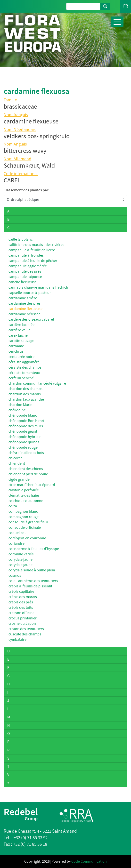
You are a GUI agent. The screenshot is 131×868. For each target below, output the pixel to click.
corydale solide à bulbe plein (32, 570)
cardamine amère (23, 298)
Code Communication (89, 861)
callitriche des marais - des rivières (36, 245)
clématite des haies (24, 495)
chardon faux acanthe (26, 399)
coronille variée (21, 554)
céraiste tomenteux (24, 373)
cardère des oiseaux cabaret (31, 319)
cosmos (15, 576)
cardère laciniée (21, 325)
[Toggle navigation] (117, 22)
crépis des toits (21, 608)
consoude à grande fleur (28, 522)
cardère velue (20, 330)
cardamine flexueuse (25, 309)
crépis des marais (23, 597)
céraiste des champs (25, 367)
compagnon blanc (23, 511)
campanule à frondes (26, 255)
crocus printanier (23, 618)
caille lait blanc (20, 239)
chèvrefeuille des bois (26, 453)
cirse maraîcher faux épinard (32, 485)
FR (126, 6)
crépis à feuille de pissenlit (30, 586)
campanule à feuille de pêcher (33, 261)
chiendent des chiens (26, 469)
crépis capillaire (21, 592)
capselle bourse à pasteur (30, 293)
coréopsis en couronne (27, 538)
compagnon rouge (24, 517)
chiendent (17, 463)
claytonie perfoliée (24, 490)
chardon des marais (25, 394)
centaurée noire (21, 357)
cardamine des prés (25, 303)
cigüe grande (19, 479)
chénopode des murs (26, 426)
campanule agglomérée (28, 266)
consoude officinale (25, 527)
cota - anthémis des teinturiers (33, 581)
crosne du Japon (22, 624)
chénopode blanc (23, 415)
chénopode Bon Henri (26, 421)
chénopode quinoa (24, 442)
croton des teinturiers (26, 629)
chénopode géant (23, 431)
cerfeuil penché (21, 378)
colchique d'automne (26, 501)
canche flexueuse (23, 282)
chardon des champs (25, 389)
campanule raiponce (25, 277)
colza (13, 506)
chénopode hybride (25, 437)
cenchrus (16, 351)
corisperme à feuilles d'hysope (34, 549)
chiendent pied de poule (28, 474)
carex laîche (18, 335)
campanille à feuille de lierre (32, 250)
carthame (16, 346)
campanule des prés (25, 271)
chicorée (16, 458)
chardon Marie (20, 405)
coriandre (16, 544)
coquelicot (17, 533)
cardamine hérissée (25, 314)
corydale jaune (20, 560)
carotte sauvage (21, 341)
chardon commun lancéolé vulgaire (37, 383)
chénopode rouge (23, 447)
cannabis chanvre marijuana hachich (38, 287)
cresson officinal (22, 613)
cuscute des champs (25, 634)
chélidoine (17, 410)
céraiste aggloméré (24, 362)
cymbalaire (17, 640)
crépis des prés (21, 602)
